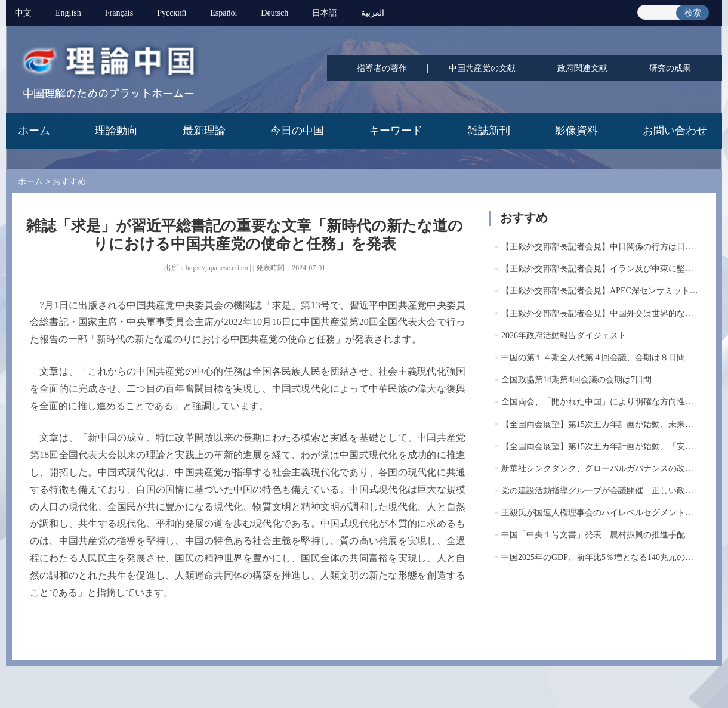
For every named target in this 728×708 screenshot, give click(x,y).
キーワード (396, 131)
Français (119, 13)
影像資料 (576, 131)
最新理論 (204, 131)
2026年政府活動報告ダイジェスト (564, 336)
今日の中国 (297, 131)
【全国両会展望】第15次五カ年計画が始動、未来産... (601, 424)
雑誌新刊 (489, 131)
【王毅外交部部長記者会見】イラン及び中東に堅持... (601, 269)
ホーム (34, 131)
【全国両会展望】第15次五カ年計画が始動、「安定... (601, 446)
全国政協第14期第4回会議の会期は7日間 (576, 380)
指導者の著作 (382, 68)
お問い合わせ (675, 131)
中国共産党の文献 (482, 68)
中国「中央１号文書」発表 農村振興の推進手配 (593, 535)
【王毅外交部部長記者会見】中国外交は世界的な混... (601, 313)
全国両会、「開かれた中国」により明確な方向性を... (601, 402)
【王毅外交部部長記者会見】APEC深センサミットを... (603, 291)
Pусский (172, 13)
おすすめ (69, 181)
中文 (23, 13)
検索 (693, 13)
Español (223, 13)
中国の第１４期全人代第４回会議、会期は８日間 (593, 358)
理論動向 (116, 131)
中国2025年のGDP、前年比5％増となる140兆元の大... (601, 557)
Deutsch (274, 13)
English (68, 13)
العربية (373, 13)
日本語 (325, 13)
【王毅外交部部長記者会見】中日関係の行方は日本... (601, 247)
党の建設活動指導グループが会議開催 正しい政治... (601, 491)
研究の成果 (670, 68)
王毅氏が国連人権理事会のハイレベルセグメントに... (601, 513)
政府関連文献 (582, 68)
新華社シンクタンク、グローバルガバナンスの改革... (601, 469)
